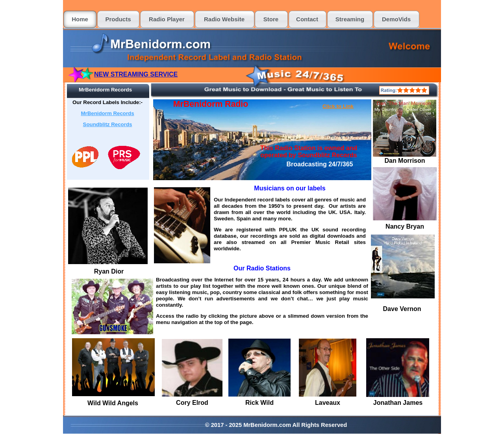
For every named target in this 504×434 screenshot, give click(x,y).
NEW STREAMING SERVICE (136, 74)
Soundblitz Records (108, 124)
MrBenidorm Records (107, 113)
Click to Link (338, 106)
